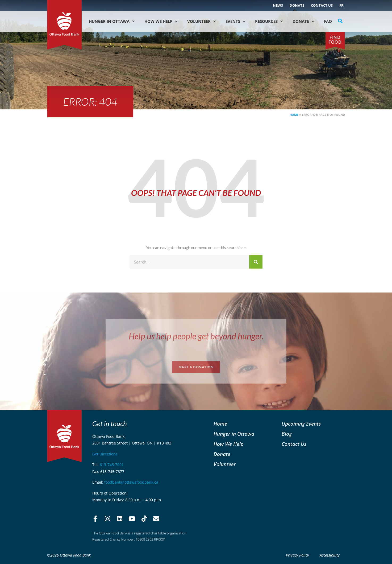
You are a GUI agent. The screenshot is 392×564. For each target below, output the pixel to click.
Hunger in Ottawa (112, 21)
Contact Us (322, 5)
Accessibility (330, 555)
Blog (287, 434)
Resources (269, 21)
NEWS (278, 5)
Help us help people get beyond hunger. (196, 336)
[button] (340, 21)
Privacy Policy (297, 555)
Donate (297, 5)
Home (294, 115)
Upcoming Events (301, 424)
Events (235, 21)
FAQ (328, 21)
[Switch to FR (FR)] (341, 5)
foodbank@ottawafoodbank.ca (131, 482)
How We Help (161, 21)
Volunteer (201, 21)
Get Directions (105, 454)
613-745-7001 (112, 465)
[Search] (256, 262)
